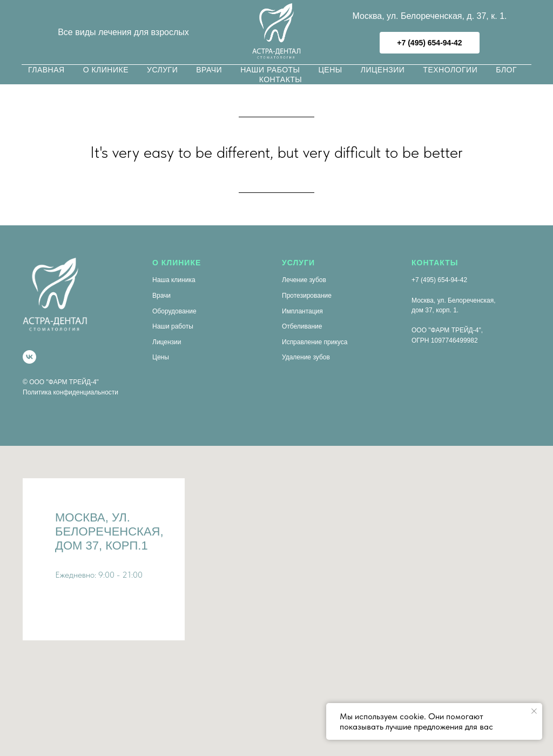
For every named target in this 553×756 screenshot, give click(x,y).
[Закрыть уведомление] (534, 711)
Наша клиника (174, 280)
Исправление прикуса (315, 342)
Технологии (450, 70)
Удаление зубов (306, 357)
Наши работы (270, 70)
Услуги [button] (162, 70)
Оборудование (174, 311)
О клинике (106, 70)
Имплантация (302, 311)
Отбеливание (302, 326)
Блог (506, 70)
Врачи (209, 70)
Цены (331, 70)
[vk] (29, 357)
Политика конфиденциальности (70, 392)
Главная (46, 70)
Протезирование (307, 296)
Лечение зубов (304, 280)
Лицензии (383, 70)
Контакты (281, 79)
